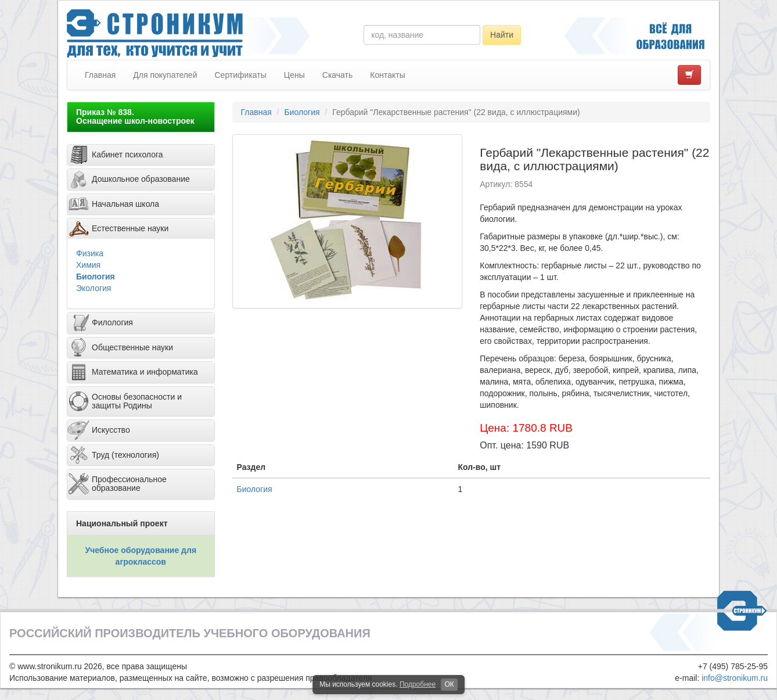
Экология (93, 288)
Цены (294, 75)
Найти (502, 35)
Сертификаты (240, 75)
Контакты (387, 75)
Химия (88, 265)
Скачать (338, 75)
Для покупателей (165, 75)
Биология (96, 277)
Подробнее (418, 684)
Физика (90, 253)
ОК (449, 684)
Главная (100, 75)
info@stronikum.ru (735, 678)
